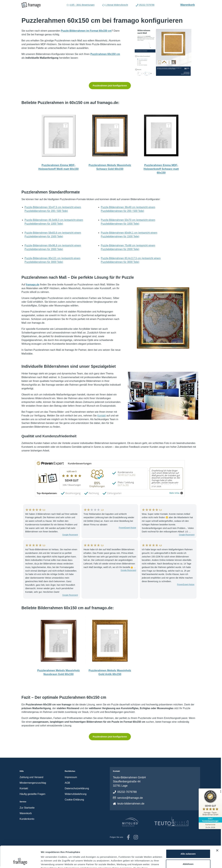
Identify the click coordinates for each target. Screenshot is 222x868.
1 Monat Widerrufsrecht (115, 5)
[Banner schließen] (217, 832)
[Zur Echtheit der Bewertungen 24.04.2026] (210, 826)
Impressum (71, 777)
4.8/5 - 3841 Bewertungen (80, 5)
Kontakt (101, 416)
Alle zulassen (188, 835)
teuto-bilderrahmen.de (131, 804)
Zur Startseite (27, 808)
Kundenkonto (27, 819)
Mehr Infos (176, 493)
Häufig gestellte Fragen (32, 794)
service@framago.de (130, 798)
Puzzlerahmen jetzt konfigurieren (110, 86)
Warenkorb (189, 5)
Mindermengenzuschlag (33, 783)
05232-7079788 (127, 792)
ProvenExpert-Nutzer (127, 528)
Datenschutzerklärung (77, 788)
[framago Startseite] (31, 5)
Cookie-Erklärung (74, 800)
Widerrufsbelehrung (76, 794)
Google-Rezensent (70, 535)
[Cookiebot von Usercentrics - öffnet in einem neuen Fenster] (20, 862)
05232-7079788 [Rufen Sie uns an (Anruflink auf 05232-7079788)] (145, 5)
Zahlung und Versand (31, 777)
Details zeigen (49, 862)
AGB (67, 783)
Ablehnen (188, 845)
